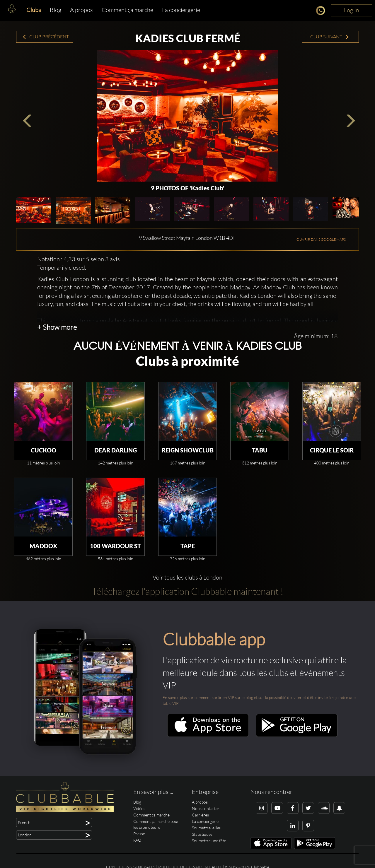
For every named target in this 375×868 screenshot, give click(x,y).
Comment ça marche (127, 10)
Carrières (200, 815)
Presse (139, 834)
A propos (81, 10)
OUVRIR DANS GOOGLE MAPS (321, 239)
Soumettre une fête (209, 841)
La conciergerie (181, 10)
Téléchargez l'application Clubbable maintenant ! (187, 591)
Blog (56, 10)
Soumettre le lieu (207, 828)
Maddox (240, 287)
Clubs (34, 10)
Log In (352, 10)
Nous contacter (206, 808)
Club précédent (46, 37)
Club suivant (330, 37)
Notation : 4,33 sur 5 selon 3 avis (79, 259)
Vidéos (139, 808)
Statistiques (202, 834)
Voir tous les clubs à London (187, 577)
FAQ (137, 840)
